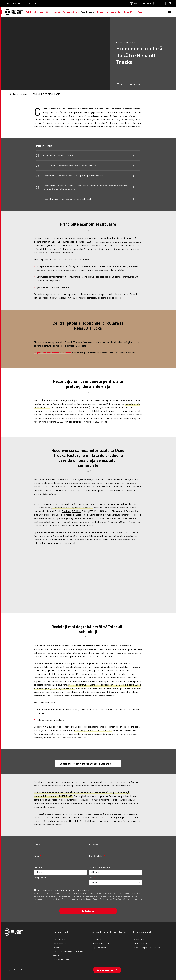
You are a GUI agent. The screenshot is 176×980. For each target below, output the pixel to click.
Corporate (98, 939)
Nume (37, 845)
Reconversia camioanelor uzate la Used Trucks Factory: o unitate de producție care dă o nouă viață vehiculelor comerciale (85, 187)
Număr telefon (96, 856)
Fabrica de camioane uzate (47, 479)
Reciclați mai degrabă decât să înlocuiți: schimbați (67, 199)
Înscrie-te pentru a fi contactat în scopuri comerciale (63, 890)
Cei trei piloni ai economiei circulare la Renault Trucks (69, 165)
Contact (159, 3)
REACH (56, 955)
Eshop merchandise (101, 943)
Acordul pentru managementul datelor (68, 951)
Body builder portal (142, 943)
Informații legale (61, 932)
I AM (169, 12)
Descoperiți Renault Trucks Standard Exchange (85, 764)
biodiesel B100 (41, 490)
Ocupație (38, 867)
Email (37, 856)
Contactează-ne (105, 970)
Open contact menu (159, 3)
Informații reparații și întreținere (147, 947)
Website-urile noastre (143, 3)
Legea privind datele (61, 959)
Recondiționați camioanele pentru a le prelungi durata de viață (73, 175)
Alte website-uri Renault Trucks (109, 932)
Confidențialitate (59, 943)
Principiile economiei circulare (58, 155)
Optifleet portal (100, 947)
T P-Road (77, 511)
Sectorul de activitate (99, 867)
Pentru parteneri (142, 932)
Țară (91, 878)
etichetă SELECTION (58, 422)
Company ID (40, 878)
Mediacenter (139, 939)
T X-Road (67, 511)
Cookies (56, 947)
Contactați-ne (88, 911)
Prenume (94, 845)
